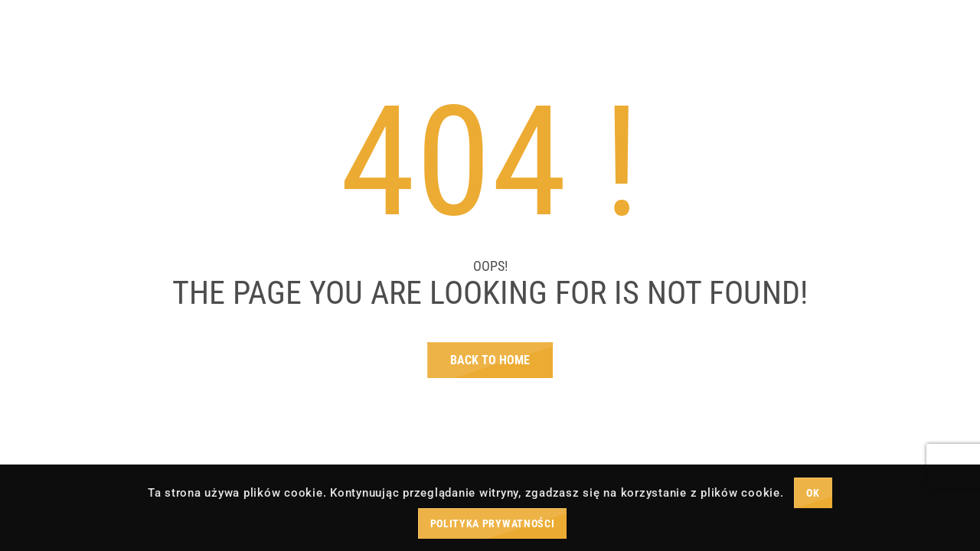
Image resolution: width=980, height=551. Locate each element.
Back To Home (490, 360)
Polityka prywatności (493, 523)
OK (813, 493)
